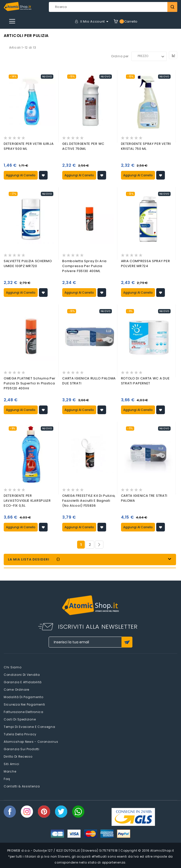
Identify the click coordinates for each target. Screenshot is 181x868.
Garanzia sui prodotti (22, 749)
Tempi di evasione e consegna (30, 727)
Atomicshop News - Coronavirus (31, 742)
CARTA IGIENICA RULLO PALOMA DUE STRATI (89, 381)
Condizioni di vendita (22, 675)
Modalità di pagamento (24, 697)
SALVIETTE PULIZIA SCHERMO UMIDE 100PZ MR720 (28, 263)
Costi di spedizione (20, 719)
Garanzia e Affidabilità (23, 682)
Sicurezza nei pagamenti (24, 704)
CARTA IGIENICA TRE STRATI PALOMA (144, 498)
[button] (43, 175)
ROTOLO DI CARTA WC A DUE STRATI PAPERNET (145, 381)
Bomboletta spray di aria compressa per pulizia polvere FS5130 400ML (84, 266)
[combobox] (113, 7)
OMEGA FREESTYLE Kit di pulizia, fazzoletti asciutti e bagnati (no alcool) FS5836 (89, 501)
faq (7, 779)
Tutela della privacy (20, 734)
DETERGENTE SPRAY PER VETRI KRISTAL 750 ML (146, 146)
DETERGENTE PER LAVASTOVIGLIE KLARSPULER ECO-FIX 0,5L (27, 501)
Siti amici (12, 764)
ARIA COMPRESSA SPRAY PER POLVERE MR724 (146, 263)
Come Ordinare (16, 690)
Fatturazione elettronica (24, 712)
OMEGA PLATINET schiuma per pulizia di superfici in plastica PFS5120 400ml (30, 383)
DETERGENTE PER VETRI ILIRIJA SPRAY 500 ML (29, 146)
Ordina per (120, 56)
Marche (10, 771)
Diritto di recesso (18, 757)
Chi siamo (13, 667)
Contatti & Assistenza (22, 786)
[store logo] (18, 7)
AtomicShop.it (162, 851)
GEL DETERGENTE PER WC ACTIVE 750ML (83, 146)
